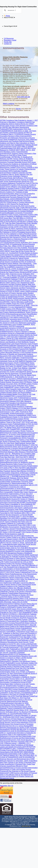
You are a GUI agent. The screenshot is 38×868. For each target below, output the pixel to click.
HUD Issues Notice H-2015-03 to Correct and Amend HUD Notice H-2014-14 (18, 459)
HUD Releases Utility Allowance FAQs (17, 452)
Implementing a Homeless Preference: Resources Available (16, 414)
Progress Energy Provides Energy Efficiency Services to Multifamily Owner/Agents (17, 750)
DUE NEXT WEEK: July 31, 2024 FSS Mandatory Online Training (18, 151)
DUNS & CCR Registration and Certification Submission (15, 655)
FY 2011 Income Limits (22, 644)
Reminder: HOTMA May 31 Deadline (16, 157)
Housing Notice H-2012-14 (13, 579)
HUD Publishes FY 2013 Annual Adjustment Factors (18, 530)
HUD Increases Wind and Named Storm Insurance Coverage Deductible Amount (16, 161)
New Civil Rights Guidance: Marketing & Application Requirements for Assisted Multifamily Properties (19, 211)
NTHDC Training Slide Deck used (16, 302)
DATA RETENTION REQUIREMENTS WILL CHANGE (18, 748)
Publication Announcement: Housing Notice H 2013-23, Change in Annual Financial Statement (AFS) (18, 528)
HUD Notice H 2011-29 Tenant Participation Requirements (18, 624)
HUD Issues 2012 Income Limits (19, 609)
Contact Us (8, 44)
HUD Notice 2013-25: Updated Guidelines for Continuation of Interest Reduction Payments (16, 523)
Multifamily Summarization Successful (16, 589)
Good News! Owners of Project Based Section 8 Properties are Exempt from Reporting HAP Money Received (18, 719)
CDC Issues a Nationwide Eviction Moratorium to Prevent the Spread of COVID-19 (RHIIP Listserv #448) (19, 290)
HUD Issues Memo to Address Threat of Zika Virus (17, 421)
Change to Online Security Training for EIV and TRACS (17, 564)
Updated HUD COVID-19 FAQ (14, 286)
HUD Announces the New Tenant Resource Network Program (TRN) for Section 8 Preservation (18, 619)
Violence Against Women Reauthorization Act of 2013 (15, 420)
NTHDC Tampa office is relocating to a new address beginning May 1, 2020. (17, 318)
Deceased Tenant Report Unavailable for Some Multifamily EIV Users (18, 504)
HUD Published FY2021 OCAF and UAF (21, 279)
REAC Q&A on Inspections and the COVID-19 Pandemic (17, 226)
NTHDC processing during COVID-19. (17, 319)
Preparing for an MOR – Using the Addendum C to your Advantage (19, 306)
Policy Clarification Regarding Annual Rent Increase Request (18, 622)
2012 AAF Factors (12, 600)
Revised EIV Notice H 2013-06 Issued (19, 531)
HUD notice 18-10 (12, 366)
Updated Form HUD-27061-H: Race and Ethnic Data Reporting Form (19, 468)
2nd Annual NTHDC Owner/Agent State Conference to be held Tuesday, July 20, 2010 (18, 684)
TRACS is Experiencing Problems (15, 469)
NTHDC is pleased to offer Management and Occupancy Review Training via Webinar (17, 431)
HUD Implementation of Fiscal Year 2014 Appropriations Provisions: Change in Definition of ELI (17, 496)
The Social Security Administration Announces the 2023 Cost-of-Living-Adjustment (17, 206)
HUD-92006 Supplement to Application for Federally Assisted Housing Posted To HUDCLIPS (19, 557)
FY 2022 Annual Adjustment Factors (19, 229)
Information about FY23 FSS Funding (19, 194)
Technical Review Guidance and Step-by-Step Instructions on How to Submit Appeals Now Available (17, 143)
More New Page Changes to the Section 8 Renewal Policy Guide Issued (19, 762)
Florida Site (8, 42)
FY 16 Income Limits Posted (16, 434)
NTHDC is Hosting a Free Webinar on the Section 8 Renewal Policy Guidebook (19, 441)
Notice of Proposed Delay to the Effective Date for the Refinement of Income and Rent (19, 775)
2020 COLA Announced (20, 340)
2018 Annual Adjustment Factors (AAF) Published (15, 397)
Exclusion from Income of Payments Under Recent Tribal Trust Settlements (19, 509)
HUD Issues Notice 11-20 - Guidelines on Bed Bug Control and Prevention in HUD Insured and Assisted (19, 633)
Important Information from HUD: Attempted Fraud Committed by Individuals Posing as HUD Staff (19, 359)
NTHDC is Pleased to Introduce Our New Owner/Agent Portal (17, 673)
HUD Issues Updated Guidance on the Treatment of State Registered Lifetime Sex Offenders (18, 586)
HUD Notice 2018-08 (30, 372)
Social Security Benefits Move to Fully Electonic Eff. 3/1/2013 (18, 540)
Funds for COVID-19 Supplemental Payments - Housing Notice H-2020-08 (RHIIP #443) (18, 297)
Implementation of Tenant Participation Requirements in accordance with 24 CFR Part (19, 485)
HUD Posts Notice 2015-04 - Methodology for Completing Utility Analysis (19, 454)
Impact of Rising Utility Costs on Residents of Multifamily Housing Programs (19, 215)
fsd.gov (18, 109)
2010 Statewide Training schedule (16, 708)
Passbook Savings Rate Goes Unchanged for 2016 (17, 444)
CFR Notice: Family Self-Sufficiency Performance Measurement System (17, 365)
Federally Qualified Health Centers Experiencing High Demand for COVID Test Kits (18, 236)
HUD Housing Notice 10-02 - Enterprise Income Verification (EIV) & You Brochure (18, 711)
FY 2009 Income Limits (16, 773)
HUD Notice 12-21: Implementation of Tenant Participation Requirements (19, 569)
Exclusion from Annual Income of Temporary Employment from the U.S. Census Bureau (17, 725)
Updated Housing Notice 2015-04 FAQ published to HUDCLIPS (18, 233)
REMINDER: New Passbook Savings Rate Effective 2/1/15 (18, 470)
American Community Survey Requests (18, 610)
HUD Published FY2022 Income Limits (16, 214)
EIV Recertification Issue (12, 640)
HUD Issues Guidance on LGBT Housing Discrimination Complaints (16, 681)
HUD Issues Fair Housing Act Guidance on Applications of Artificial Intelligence (18, 164)
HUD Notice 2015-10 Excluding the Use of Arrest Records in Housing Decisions (19, 448)
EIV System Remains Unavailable (17, 693)
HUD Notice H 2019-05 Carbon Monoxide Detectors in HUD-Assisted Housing (18, 352)
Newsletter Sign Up (7, 786)
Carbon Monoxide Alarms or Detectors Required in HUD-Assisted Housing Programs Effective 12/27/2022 (19, 240)
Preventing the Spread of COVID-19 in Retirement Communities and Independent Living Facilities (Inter (19, 323)
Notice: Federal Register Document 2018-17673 (18, 381)
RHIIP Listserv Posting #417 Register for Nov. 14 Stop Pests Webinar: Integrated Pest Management (19, 368)
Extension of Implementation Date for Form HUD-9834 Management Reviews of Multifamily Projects (19, 548)
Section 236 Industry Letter (18, 508)
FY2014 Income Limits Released (19, 511)
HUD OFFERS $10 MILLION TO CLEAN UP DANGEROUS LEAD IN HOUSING (18, 730)
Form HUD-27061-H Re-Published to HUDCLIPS (18, 231)
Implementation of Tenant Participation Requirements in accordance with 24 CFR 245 (16, 489)
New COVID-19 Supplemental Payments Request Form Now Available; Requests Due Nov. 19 (19, 248)
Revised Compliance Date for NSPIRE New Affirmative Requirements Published (19, 127)
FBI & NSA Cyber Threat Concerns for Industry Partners (19, 168)
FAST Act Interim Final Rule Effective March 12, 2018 (18, 390)
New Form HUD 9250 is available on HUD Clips (20, 518)
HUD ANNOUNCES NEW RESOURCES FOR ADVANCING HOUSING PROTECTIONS (15, 201)
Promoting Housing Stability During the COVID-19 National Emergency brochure (17, 304)
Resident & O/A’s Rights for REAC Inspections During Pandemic (18, 228)
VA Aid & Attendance (20, 567)
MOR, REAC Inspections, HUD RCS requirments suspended (18, 326)
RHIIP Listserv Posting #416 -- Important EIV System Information (17, 371)
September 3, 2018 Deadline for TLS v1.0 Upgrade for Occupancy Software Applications (17, 378)
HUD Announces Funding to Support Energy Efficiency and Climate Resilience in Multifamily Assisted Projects (18, 187)
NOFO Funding (12, 185)
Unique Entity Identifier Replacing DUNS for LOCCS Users (19, 224)
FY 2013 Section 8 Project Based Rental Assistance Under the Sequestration (19, 534)
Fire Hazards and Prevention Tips (17, 195)
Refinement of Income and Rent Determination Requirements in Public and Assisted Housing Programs (19, 769)
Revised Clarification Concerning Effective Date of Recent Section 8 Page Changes (17, 584)
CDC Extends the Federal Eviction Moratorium (18, 271)
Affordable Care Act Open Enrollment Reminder (16, 520)
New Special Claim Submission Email (19, 455)
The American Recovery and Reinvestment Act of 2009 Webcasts (17, 759)
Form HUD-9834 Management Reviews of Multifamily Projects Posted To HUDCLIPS (18, 553)
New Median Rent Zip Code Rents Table (18, 442)
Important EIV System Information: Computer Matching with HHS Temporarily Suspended (17, 436)
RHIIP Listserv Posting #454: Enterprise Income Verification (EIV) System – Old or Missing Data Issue (19, 274)
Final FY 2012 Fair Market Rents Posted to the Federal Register (18, 626)
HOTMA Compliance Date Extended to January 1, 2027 (19, 120)
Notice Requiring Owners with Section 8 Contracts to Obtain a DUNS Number (18, 657)
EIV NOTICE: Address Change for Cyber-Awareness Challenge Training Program (17, 338)
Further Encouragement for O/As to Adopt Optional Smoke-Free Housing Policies (16, 563)
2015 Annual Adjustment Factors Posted (18, 466)
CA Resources (9, 38)
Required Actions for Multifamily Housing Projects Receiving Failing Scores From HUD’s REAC (17, 464)
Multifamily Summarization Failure (12, 605)
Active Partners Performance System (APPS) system (16, 629)
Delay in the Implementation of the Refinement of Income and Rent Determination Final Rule (18, 736)
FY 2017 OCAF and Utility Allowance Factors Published (19, 423)
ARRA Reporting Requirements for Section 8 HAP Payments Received (18, 728)
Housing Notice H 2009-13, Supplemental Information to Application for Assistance (18, 733)
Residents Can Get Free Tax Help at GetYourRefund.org (18, 221)
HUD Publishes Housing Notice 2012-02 (23, 604)
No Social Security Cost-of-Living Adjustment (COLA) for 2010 (18, 722)
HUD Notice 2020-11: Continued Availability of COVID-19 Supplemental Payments (18, 277)
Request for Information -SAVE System (20, 761)
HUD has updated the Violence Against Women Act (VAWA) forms (17, 124)
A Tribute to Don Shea (16, 283)
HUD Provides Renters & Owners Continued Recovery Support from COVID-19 (19, 254)
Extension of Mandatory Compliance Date (14, 122)
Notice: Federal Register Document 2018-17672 (19, 383)
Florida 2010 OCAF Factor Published (19, 717)
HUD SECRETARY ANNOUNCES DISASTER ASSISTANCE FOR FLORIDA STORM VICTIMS (17, 754)
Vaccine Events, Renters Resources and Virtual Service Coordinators (18, 261)
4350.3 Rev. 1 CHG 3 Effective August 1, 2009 (17, 742)
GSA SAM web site (23, 97)
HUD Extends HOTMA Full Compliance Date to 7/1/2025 (16, 133)
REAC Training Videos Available (12, 651)
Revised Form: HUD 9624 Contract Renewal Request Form (19, 688)
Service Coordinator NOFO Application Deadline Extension (18, 171)
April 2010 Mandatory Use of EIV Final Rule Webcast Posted (17, 695)
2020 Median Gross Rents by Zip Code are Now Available (18, 330)
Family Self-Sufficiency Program (21, 426)
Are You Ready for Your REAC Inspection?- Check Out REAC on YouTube (19, 581)
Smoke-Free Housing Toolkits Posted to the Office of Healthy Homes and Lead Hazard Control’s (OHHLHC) (19, 537)
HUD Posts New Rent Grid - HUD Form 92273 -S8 (17, 456)
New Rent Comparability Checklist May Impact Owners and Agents (18, 492)
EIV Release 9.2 (20, 646)
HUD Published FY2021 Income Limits (20, 270)
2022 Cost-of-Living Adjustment (16, 249)
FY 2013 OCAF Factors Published (15, 572)
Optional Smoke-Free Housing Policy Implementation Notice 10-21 (15, 671)
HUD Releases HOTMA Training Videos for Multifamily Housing (17, 159)
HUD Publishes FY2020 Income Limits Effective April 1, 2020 (16, 308)
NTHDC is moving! (16, 396)
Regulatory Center (10, 40)
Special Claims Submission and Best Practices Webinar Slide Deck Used (18, 284)
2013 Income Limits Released (21, 551)
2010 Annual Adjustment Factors (16, 707)
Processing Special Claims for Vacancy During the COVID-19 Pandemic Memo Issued (19, 300)
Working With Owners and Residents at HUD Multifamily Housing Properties (19, 342)
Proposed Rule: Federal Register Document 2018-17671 (19, 379)
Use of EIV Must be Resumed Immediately (19, 690)
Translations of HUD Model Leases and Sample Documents (17, 746)
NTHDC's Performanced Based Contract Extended (18, 627)
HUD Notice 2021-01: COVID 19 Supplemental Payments (17, 269)
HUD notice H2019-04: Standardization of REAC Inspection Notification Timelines (18, 357)
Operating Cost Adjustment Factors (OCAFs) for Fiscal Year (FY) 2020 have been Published (19, 336)
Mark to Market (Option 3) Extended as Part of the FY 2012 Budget (19, 612)
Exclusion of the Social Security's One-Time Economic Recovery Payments (18, 741)
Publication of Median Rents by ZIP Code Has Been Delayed (19, 222)
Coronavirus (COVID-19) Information (20, 328)
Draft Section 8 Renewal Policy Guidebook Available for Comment (18, 675)
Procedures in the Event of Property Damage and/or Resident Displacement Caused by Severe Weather (19, 293)
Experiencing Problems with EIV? (20, 687)
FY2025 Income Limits (12, 126)
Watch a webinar (9, 104)
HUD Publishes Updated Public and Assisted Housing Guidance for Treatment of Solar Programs (19, 192)
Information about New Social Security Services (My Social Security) (18, 545)
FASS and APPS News (17, 536)
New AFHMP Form (23, 502)
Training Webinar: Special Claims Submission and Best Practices (18, 287)
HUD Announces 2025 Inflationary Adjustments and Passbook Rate (19, 140)
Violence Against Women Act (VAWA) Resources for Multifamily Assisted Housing (19, 400)
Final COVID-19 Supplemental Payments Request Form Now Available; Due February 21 (19, 197)
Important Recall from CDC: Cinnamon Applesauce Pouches (17, 182)
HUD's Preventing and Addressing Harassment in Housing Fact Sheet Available (17, 138)
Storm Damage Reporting (15, 501)
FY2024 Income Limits (23, 167)
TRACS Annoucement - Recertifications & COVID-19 (18, 320)
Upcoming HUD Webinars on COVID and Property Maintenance (18, 311)
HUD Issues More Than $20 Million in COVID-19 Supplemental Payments (16, 219)
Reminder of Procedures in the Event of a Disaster (19, 694)
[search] (12, 10)
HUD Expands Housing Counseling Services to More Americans (18, 135)
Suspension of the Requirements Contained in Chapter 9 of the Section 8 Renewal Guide (18, 576)
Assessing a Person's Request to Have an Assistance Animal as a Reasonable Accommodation (18, 332)
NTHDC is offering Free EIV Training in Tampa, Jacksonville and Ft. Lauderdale (19, 543)
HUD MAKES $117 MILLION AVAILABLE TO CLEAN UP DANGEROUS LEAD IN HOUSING (18, 756)
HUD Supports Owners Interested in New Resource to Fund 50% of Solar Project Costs (18, 155)
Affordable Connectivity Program (18, 213)
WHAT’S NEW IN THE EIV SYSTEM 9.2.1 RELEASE (19, 613)
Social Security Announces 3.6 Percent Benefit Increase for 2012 (18, 617)
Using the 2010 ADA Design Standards (16, 497)
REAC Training (17, 632)
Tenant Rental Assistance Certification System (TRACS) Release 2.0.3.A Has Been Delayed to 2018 (18, 408)
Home (7, 16)
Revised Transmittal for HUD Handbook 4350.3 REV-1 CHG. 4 (18, 513)
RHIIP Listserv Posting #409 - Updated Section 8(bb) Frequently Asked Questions (18, 388)
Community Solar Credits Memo (19, 208)
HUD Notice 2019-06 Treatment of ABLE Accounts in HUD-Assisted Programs (18, 348)
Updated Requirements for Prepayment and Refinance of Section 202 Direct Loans (17, 595)
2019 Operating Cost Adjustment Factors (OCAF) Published (18, 362)
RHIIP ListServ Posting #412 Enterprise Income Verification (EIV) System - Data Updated (19, 386)
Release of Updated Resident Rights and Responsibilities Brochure (18, 393)
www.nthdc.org (26, 826)
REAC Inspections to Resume (21, 267)
